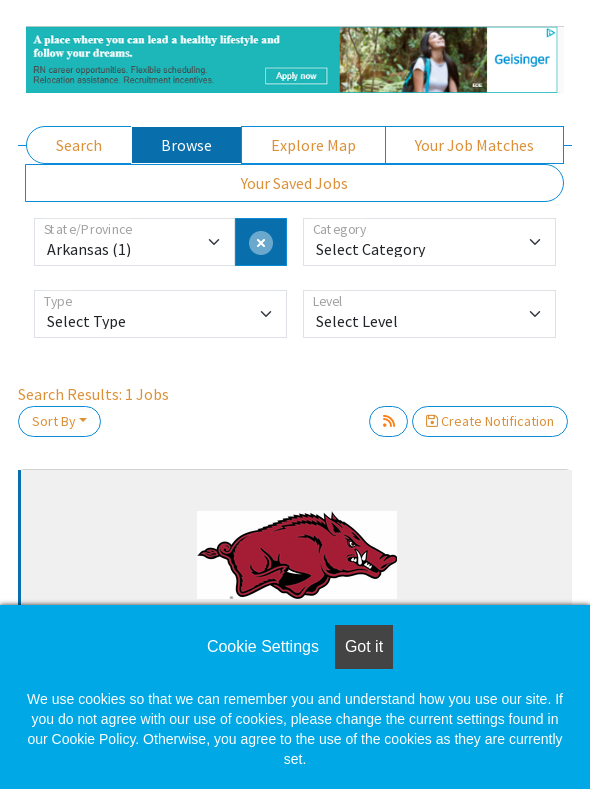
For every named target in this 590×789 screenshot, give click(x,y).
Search (79, 145)
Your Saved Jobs (294, 183)
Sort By (54, 421)
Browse (186, 145)
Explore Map (313, 145)
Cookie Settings (263, 646)
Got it (364, 646)
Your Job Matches (474, 145)
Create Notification (490, 421)
